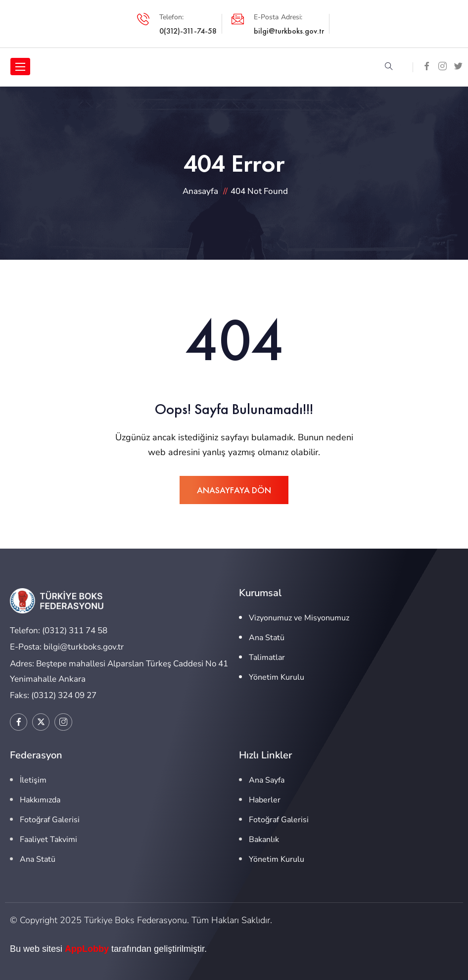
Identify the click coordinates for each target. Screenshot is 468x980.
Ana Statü (267, 638)
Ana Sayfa (267, 780)
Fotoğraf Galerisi (50, 820)
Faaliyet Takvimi (48, 840)
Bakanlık (264, 840)
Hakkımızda (40, 800)
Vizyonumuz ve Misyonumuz (299, 618)
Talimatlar (267, 657)
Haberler (265, 800)
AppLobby (87, 949)
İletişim (33, 780)
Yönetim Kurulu (277, 677)
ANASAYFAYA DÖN (234, 490)
